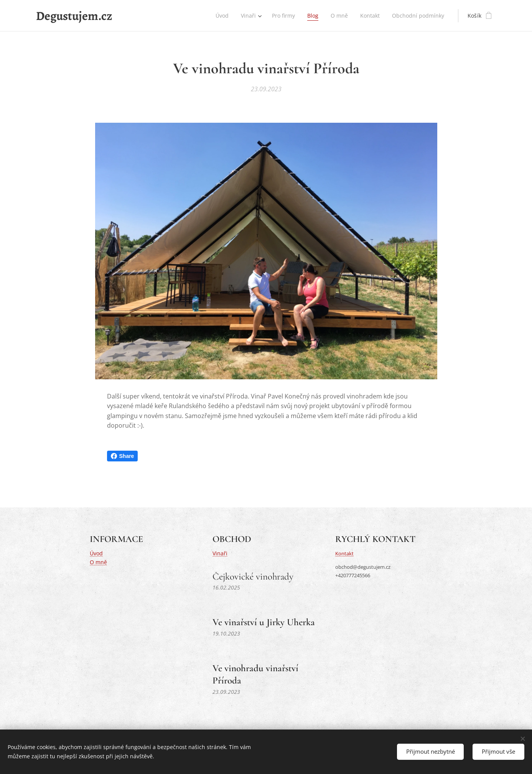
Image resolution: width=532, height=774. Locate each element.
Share (123, 456)
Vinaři (220, 553)
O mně (98, 562)
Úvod (96, 553)
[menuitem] (218, 16)
